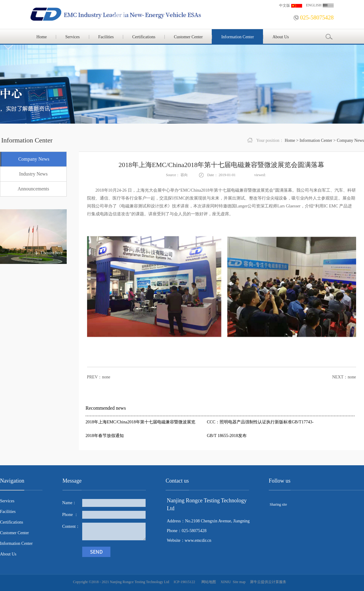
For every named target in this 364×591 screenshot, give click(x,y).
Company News (350, 140)
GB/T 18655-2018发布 (227, 436)
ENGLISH (314, 5)
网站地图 (208, 582)
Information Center (316, 140)
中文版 (285, 5)
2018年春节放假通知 (105, 436)
